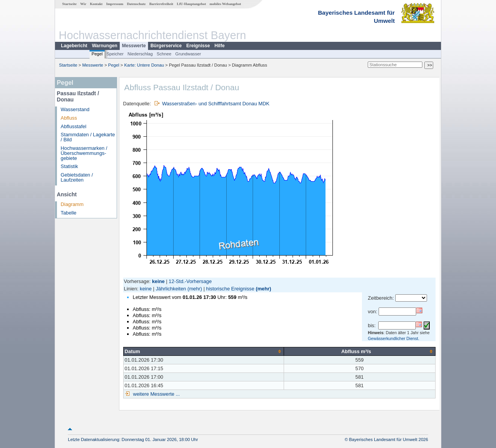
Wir (83, 4)
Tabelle (69, 213)
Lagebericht (74, 46)
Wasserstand (75, 109)
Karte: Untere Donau (144, 65)
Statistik (70, 166)
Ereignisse (198, 46)
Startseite (70, 4)
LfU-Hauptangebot (191, 4)
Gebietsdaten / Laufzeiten (77, 177)
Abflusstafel (74, 126)
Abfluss (69, 118)
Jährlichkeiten (171, 289)
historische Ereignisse (230, 289)
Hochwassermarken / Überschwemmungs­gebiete (84, 153)
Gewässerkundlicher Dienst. (394, 338)
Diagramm (72, 204)
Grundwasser (188, 54)
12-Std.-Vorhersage (190, 281)
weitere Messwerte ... (156, 394)
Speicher (115, 54)
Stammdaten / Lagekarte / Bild (88, 137)
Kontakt (96, 4)
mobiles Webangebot (225, 4)
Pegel (97, 54)
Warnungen (105, 46)
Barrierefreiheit (161, 4)
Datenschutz (136, 4)
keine (146, 289)
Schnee (164, 54)
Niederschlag (140, 54)
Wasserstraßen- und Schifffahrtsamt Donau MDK (216, 104)
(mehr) (195, 289)
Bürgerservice (166, 46)
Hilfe (220, 46)
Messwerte (134, 46)
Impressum (115, 4)
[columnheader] (203, 351)
